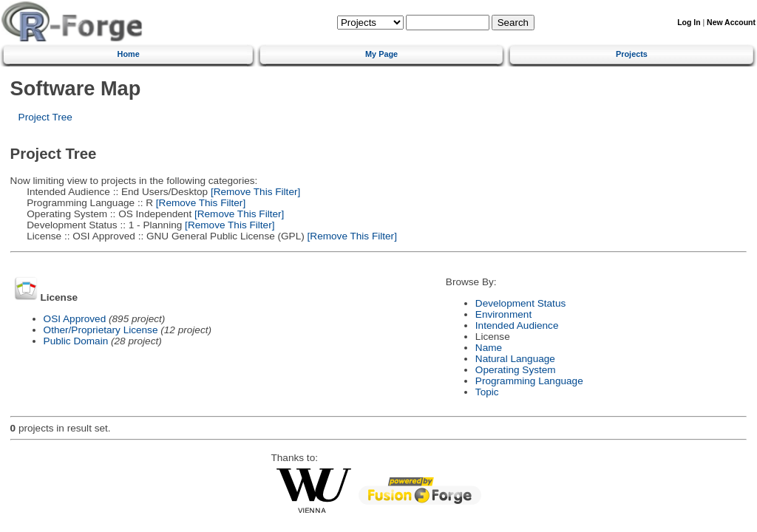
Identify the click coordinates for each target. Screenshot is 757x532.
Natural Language (515, 359)
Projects (632, 54)
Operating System (516, 370)
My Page (381, 54)
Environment (503, 314)
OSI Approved (75, 319)
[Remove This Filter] (254, 192)
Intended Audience (517, 325)
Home (129, 54)
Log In (689, 23)
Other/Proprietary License (101, 330)
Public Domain (76, 341)
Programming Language (529, 381)
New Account (731, 23)
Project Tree (45, 117)
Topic (487, 392)
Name (489, 348)
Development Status (520, 303)
